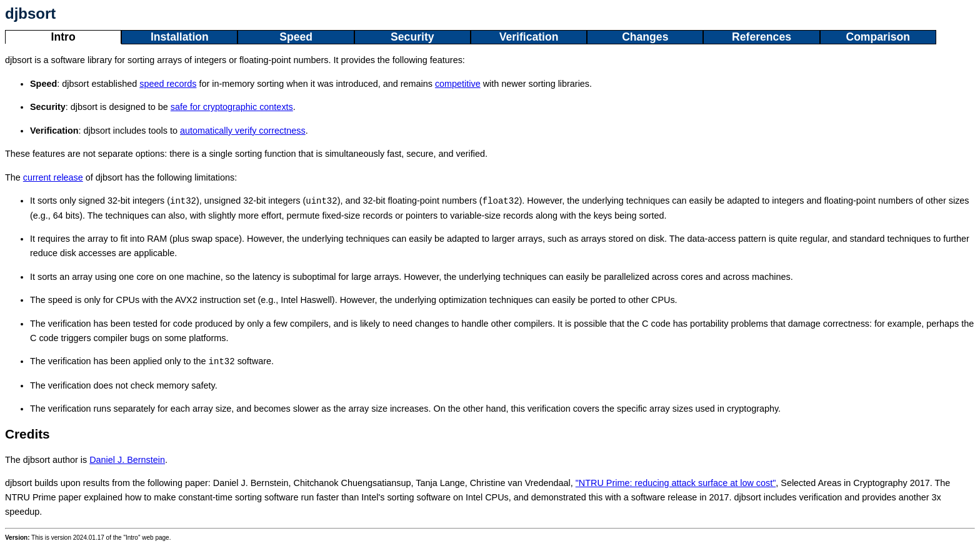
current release (53, 177)
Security (412, 37)
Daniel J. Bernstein (127, 460)
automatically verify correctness (243, 131)
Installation (180, 37)
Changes (645, 37)
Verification (529, 37)
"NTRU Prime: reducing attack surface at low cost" (676, 483)
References (762, 37)
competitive (458, 84)
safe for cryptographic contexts (232, 107)
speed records (168, 84)
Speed (296, 37)
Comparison (878, 37)
